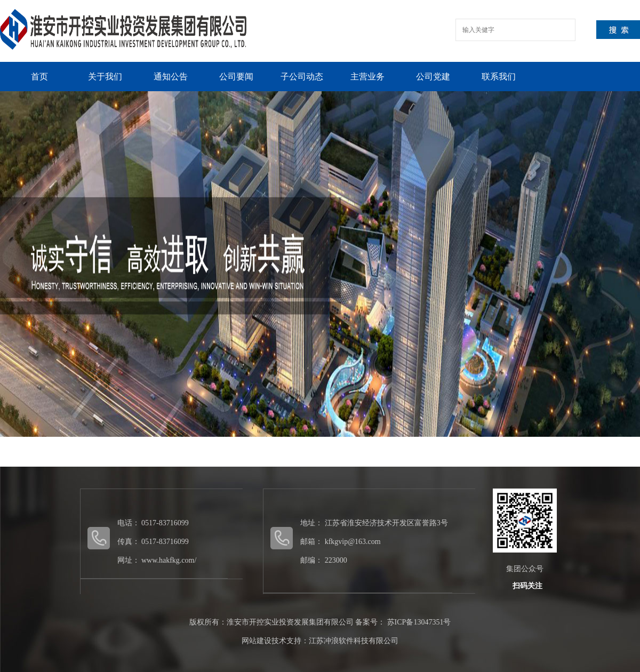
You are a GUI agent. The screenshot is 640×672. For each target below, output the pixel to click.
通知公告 (171, 77)
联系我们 (499, 77)
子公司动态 (302, 77)
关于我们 (105, 77)
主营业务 (367, 77)
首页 (39, 77)
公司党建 (433, 77)
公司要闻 (236, 77)
